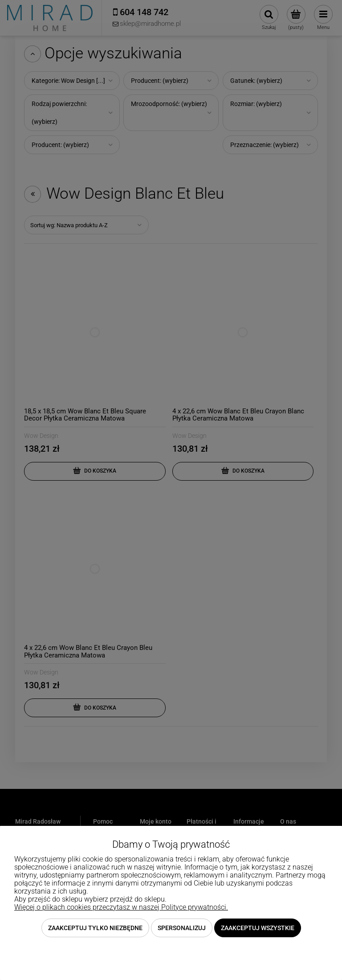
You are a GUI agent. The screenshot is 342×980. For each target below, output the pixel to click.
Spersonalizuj (182, 928)
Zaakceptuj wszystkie (258, 928)
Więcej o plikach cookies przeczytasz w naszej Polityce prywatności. (121, 907)
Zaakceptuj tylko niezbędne (95, 928)
